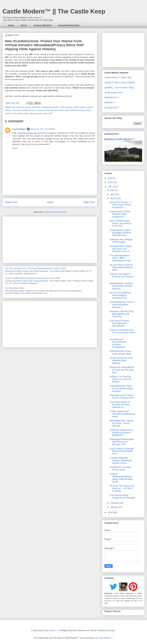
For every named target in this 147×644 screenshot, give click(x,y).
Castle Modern (19, 129)
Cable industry (66, 107)
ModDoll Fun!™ (112, 97)
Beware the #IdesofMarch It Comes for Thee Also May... (122, 370)
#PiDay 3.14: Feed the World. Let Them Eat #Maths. (121, 379)
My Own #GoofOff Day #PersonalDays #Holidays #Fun (121, 295)
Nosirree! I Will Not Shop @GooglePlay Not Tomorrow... (122, 314)
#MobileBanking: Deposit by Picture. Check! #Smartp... (122, 423)
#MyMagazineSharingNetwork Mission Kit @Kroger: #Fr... (122, 442)
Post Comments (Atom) (56, 212)
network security (76, 110)
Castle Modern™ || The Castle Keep (54, 11)
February (115, 503)
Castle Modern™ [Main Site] (118, 77)
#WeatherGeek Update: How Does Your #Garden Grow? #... (121, 249)
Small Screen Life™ (114, 93)
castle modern (79, 107)
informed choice (57, 110)
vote (45, 113)
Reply (15, 148)
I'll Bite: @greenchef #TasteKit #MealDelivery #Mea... (122, 414)
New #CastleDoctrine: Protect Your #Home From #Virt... (121, 223)
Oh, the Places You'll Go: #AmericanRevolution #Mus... (122, 267)
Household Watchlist (69, 25)
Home (11, 25)
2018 (110, 182)
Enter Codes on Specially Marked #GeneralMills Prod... (122, 451)
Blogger (112, 630)
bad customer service (21, 107)
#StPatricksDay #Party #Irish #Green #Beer (121, 352)
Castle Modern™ (35, 18)
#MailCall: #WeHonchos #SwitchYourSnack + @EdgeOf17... (121, 433)
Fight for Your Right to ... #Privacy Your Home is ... (122, 277)
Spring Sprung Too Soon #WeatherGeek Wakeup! (121, 360)
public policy (23, 113)
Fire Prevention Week (14, 288)
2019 (110, 178)
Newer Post (11, 202)
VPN (50, 113)
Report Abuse (113, 611)
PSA (15, 113)
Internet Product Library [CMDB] (120, 82)
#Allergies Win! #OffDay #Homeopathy (121, 241)
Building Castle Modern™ (120, 139)
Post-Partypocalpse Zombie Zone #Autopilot (122, 496)
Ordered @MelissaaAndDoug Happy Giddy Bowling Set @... (121, 478)
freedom (32, 110)
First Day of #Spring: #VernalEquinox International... (120, 323)
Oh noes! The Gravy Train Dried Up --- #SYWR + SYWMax (122, 488)
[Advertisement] (50, 239)
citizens (8, 110)
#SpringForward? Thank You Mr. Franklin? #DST (122, 397)
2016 (110, 512)
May (113, 190)
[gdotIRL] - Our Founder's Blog (119, 88)
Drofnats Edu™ (112, 108)
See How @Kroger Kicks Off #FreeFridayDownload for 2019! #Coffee (35, 268)
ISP (67, 110)
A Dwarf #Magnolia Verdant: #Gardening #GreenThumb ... (121, 460)
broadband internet (50, 107)
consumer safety (20, 110)
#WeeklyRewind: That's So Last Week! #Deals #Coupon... (122, 388)
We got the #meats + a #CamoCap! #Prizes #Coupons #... (121, 205)
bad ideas (36, 107)
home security (43, 110)
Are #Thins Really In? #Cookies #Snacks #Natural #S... (120, 405)
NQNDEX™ (110, 103)
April (113, 194)
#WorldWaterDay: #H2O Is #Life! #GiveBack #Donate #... (122, 305)
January (114, 507)
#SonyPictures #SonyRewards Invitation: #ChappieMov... (118, 343)
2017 (110, 187)
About (24, 25)
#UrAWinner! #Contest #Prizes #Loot (121, 468)
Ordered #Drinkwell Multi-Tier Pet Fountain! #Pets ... (122, 333)
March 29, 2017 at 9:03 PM (42, 129)
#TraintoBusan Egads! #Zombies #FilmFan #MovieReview (120, 233)
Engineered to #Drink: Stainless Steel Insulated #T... (120, 214)
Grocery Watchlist (42, 25)
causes (90, 107)
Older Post (89, 202)
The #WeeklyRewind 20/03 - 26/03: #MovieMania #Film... (121, 258)
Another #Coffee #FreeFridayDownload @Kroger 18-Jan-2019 (32, 278)
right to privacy (36, 113)
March (114, 198)
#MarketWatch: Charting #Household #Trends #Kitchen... (121, 286)
